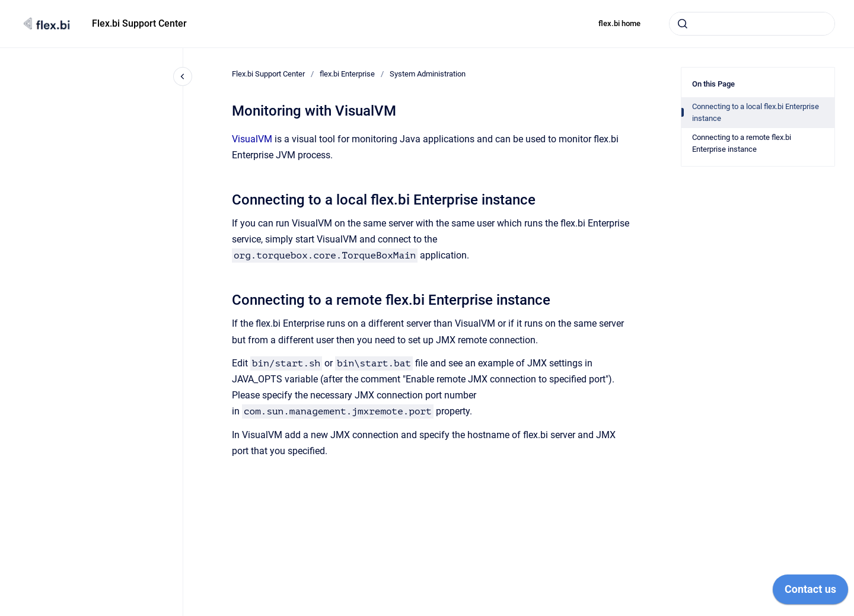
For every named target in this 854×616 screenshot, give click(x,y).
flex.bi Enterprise (347, 74)
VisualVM (252, 139)
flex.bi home (619, 23)
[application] (810, 592)
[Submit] (683, 24)
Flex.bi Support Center (139, 23)
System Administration (428, 74)
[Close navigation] (183, 76)
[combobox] (752, 24)
